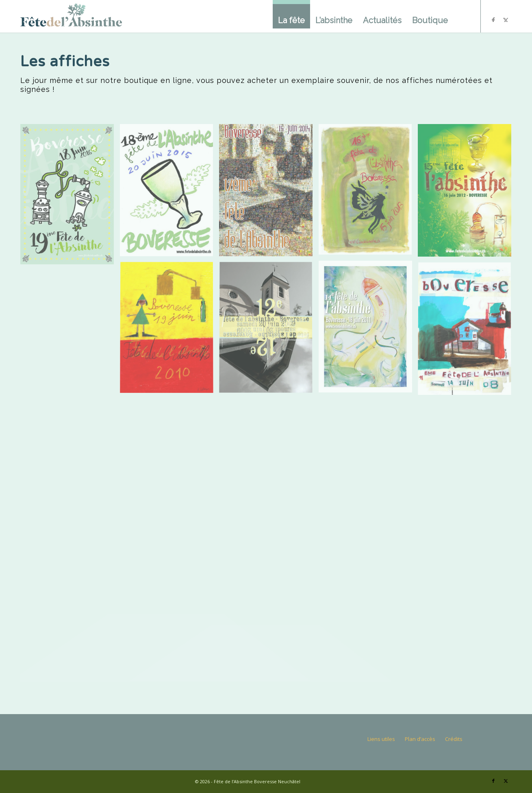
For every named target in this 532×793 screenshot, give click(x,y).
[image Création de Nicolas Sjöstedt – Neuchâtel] (170, 193)
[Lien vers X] (506, 781)
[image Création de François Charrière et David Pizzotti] (269, 331)
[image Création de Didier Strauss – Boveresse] (368, 330)
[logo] (71, 16)
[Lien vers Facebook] (493, 781)
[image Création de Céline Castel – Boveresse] (468, 332)
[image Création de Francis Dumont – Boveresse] (468, 193)
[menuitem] (291, 14)
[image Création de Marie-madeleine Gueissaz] (368, 192)
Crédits (454, 739)
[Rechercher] (462, 16)
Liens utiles (381, 739)
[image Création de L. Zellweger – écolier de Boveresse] (170, 331)
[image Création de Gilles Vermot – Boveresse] (269, 193)
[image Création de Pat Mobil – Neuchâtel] (70, 197)
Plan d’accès (420, 739)
